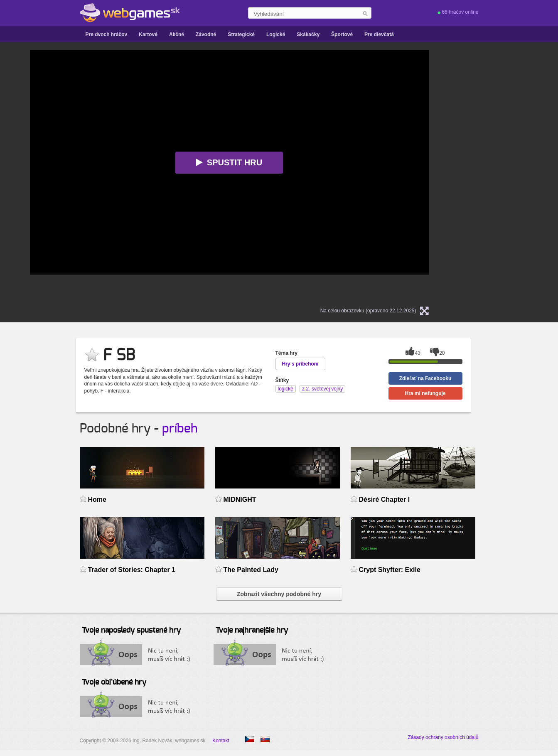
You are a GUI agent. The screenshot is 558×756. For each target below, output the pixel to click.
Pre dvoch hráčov (107, 34)
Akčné (177, 34)
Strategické (241, 34)
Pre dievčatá (379, 34)
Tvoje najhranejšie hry (252, 631)
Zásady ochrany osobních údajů (443, 737)
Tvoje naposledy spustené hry (131, 631)
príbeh (180, 429)
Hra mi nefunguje (425, 393)
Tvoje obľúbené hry (114, 682)
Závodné (206, 34)
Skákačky (308, 34)
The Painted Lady (251, 570)
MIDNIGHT (240, 499)
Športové (342, 34)
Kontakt (221, 741)
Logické (276, 34)
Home (97, 499)
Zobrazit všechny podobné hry (279, 594)
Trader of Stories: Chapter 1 (132, 570)
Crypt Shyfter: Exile (390, 570)
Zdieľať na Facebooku (425, 378)
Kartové (148, 34)
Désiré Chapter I (385, 499)
